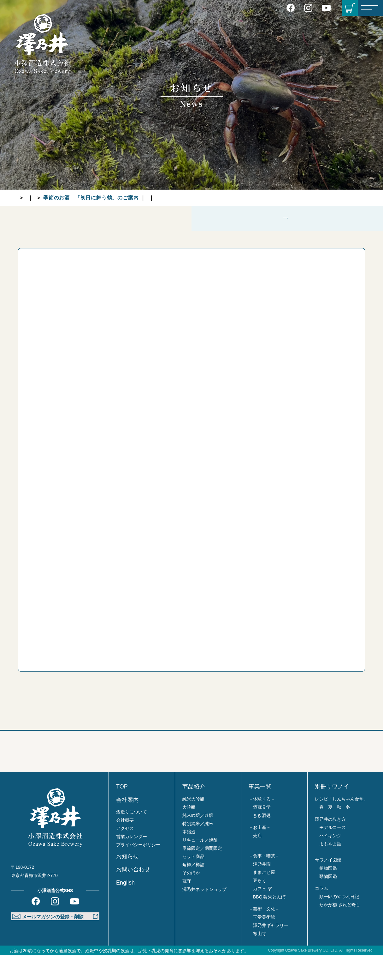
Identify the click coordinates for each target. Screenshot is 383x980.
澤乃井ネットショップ (204, 914)
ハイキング (330, 860)
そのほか (191, 898)
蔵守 (187, 906)
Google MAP (78, 900)
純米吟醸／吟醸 (198, 840)
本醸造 (189, 856)
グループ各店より (222, 198)
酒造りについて (132, 837)
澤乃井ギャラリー (271, 950)
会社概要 (125, 845)
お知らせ (47, 198)
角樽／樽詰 (193, 889)
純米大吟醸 (193, 824)
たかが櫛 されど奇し (340, 929)
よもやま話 (330, 868)
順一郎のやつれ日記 (339, 921)
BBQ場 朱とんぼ (269, 922)
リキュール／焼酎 (200, 865)
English (125, 907)
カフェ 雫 (262, 913)
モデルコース (333, 852)
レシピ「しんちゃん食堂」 (341, 824)
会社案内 (127, 825)
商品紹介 (194, 812)
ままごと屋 (264, 897)
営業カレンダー (132, 861)
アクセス (125, 853)
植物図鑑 (328, 893)
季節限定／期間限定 (202, 873)
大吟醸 (189, 832)
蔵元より (77, 198)
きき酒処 (262, 840)
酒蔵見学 (262, 832)
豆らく (260, 905)
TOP (23, 198)
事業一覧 (260, 812)
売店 (257, 860)
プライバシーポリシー (138, 870)
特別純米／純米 (198, 848)
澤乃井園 (262, 889)
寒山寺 (260, 958)
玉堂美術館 (264, 942)
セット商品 (193, 881)
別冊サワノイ (332, 812)
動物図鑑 (328, 901)
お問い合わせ (133, 894)
